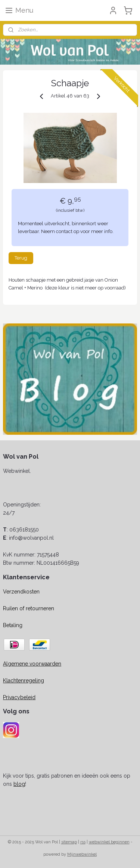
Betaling (13, 625)
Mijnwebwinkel (82, 854)
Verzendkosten (21, 592)
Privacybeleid (19, 697)
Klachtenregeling (24, 681)
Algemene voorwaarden (32, 664)
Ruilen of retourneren (29, 608)
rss (83, 842)
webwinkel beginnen (109, 842)
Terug (21, 258)
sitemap (69, 842)
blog (19, 784)
